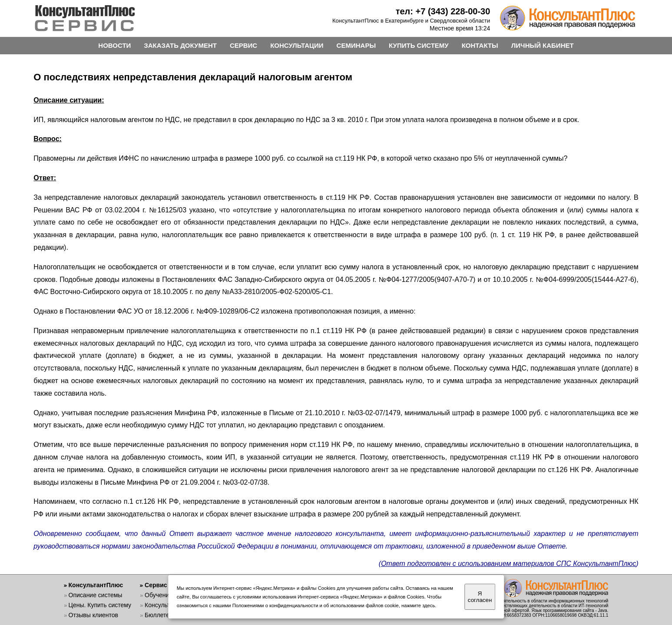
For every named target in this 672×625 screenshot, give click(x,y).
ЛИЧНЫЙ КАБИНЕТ (543, 45)
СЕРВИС (243, 45)
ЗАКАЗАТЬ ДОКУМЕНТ (180, 45)
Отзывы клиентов (93, 615)
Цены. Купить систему (100, 605)
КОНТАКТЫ (480, 45)
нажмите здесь (418, 605)
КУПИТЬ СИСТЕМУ (419, 45)
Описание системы (96, 595)
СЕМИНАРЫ (356, 45)
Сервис (156, 585)
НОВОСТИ (114, 45)
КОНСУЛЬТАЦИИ (297, 45)
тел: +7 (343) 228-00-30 (443, 11)
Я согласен (480, 597)
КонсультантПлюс (96, 585)
